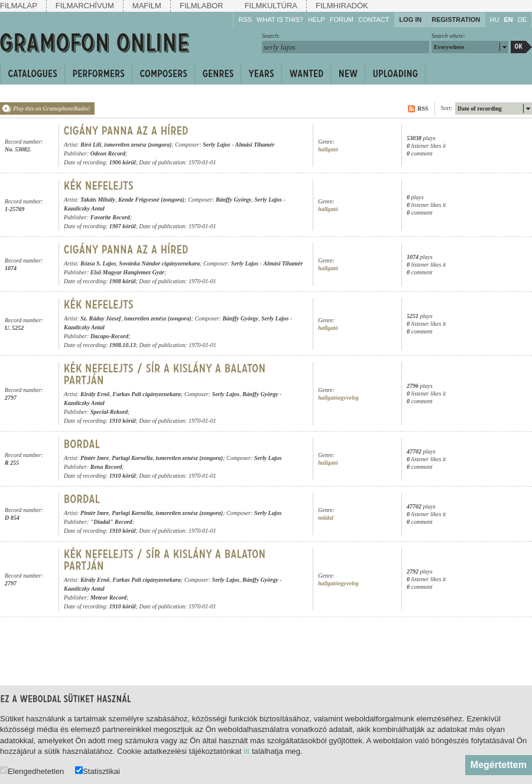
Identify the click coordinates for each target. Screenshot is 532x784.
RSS (245, 20)
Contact (374, 20)
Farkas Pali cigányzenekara (147, 394)
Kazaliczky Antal (84, 208)
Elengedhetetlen (32, 771)
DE (522, 20)
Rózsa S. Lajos (98, 263)
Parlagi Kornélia (132, 458)
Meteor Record (108, 597)
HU (495, 20)
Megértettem (499, 765)
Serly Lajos (216, 145)
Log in (410, 20)
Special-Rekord (109, 412)
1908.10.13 (123, 345)
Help (317, 20)
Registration (456, 20)
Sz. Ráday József (101, 318)
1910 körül (123, 421)
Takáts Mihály (98, 200)
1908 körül (123, 281)
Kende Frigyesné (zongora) (151, 200)
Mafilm (147, 6)
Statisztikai (98, 771)
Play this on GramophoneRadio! (51, 108)
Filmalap (19, 6)
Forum (342, 20)
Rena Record (106, 467)
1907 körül (123, 226)
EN (508, 20)
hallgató (328, 149)
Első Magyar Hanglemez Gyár (127, 272)
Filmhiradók (342, 6)
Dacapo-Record (109, 336)
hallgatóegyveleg (338, 398)
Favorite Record (110, 217)
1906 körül (123, 162)
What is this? (280, 20)
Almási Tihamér (255, 145)
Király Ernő (95, 394)
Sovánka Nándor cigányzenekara (159, 263)
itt (246, 751)
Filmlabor (202, 6)
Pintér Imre (95, 458)
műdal (326, 518)
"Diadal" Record (111, 522)
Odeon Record (108, 153)
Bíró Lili (91, 145)
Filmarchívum (85, 6)
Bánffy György (234, 200)
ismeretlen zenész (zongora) (138, 145)
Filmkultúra (271, 6)
